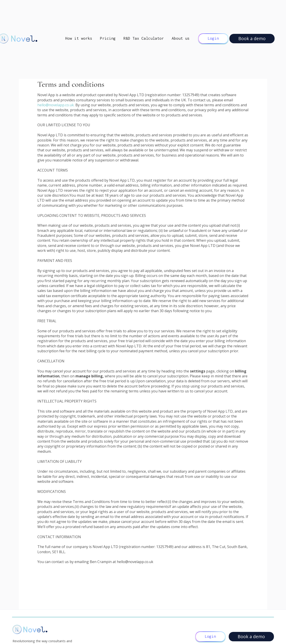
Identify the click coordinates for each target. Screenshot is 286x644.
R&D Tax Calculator (144, 38)
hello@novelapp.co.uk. (56, 105)
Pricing (108, 38)
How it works (79, 38)
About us (181, 38)
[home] (31, 39)
